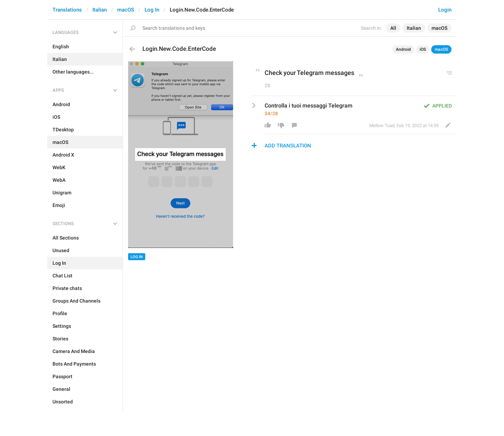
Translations (67, 10)
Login (445, 10)
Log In (152, 10)
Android (403, 49)
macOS (126, 10)
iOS (423, 49)
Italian (100, 10)
